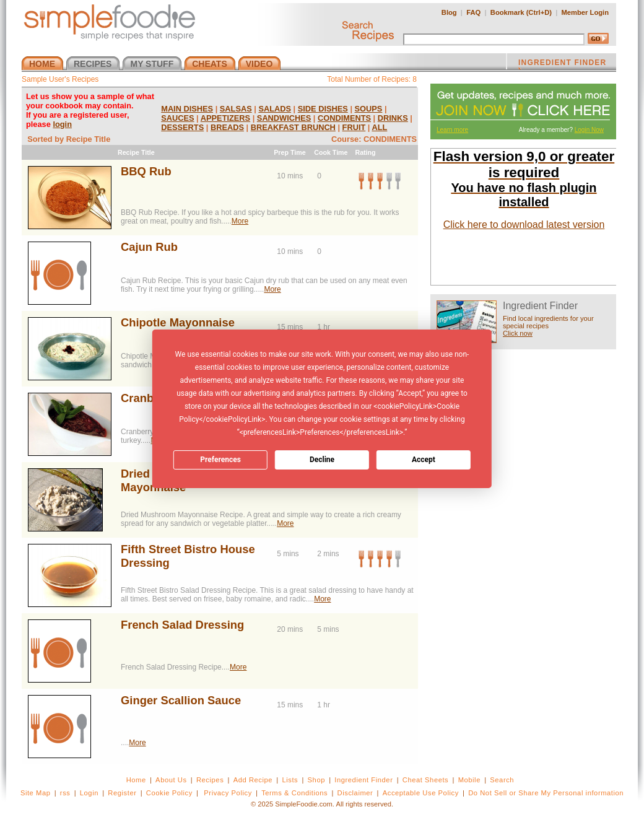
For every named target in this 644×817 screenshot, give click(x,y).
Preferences (220, 460)
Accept (424, 460)
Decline (322, 460)
